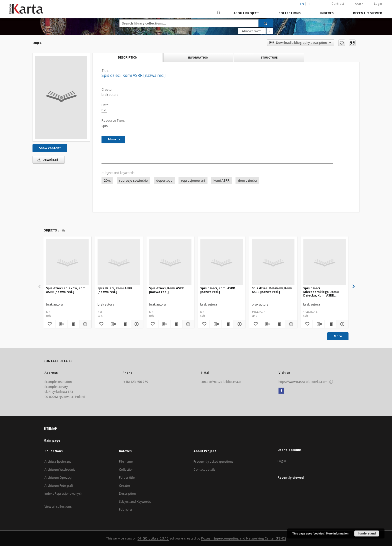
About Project (246, 13)
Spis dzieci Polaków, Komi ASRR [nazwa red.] (66, 290)
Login (378, 4)
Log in (282, 461)
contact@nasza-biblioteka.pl (221, 382)
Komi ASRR (221, 181)
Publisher (126, 510)
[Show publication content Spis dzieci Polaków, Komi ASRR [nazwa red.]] (73, 324)
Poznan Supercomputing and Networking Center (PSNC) (243, 538)
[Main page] (218, 13)
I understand (367, 533)
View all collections (58, 507)
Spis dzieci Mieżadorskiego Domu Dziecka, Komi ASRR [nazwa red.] (321, 292)
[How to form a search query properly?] (270, 31)
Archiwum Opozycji (58, 478)
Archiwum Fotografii (59, 486)
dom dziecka (247, 181)
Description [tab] (128, 58)
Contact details (204, 470)
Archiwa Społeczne (58, 462)
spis (105, 126)
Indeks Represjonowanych (63, 494)
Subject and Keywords (135, 502)
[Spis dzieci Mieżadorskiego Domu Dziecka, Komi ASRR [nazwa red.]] (325, 262)
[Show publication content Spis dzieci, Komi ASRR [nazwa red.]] (125, 324)
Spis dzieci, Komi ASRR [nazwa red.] (115, 290)
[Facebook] (281, 391)
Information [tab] (198, 57)
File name (126, 462)
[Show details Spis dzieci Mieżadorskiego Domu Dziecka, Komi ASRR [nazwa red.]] (342, 324)
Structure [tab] (269, 57)
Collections (290, 13)
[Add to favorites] (342, 43)
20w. (107, 181)
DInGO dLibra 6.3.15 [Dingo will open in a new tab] (153, 538)
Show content (50, 148)
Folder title (127, 478)
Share (359, 4)
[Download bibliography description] (61, 324)
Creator (125, 486)
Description (127, 494)
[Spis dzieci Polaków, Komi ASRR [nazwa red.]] (67, 262)
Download (47, 160)
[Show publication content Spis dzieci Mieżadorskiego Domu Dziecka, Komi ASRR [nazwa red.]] (331, 324)
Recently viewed (368, 13)
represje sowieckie (133, 181)
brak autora (110, 95)
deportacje (164, 181)
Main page (52, 441)
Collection (126, 470)
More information (337, 533)
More (338, 336)
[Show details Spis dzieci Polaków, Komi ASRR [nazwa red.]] (85, 324)
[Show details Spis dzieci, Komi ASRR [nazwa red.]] (136, 324)
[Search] (266, 23)
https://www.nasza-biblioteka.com (306, 382)
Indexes (327, 13)
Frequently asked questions (213, 462)
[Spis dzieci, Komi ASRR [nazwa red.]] (61, 97)
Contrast (338, 4)
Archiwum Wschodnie (60, 470)
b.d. (104, 110)
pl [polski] (309, 4)
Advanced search (252, 31)
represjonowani (193, 181)
